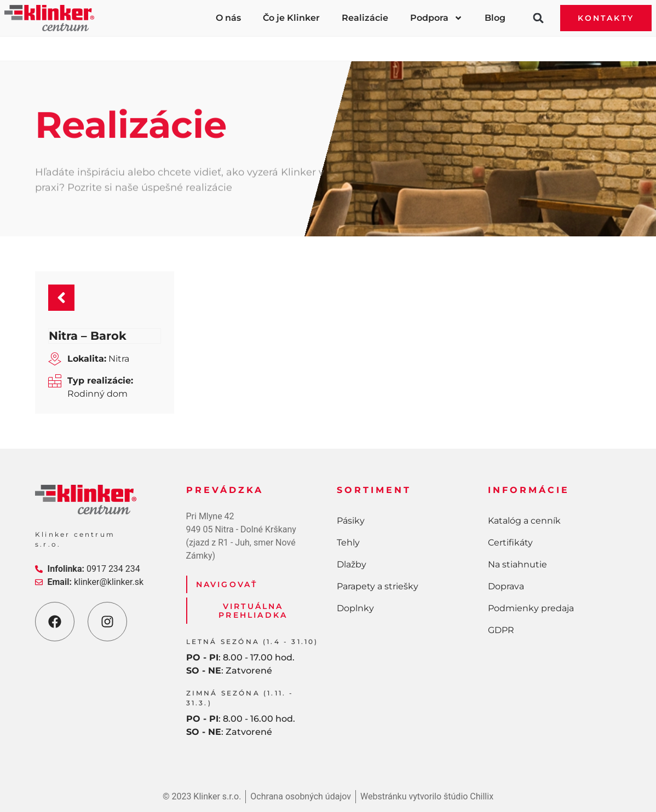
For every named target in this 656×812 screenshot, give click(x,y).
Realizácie (365, 18)
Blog (495, 18)
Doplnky (544, 42)
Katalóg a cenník (524, 521)
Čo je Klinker (291, 18)
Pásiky (107, 42)
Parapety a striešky (418, 42)
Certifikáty (510, 543)
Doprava (506, 586)
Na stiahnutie (517, 564)
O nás (228, 18)
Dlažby (296, 42)
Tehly (201, 42)
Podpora (436, 18)
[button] (538, 18)
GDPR (501, 630)
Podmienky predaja (531, 608)
